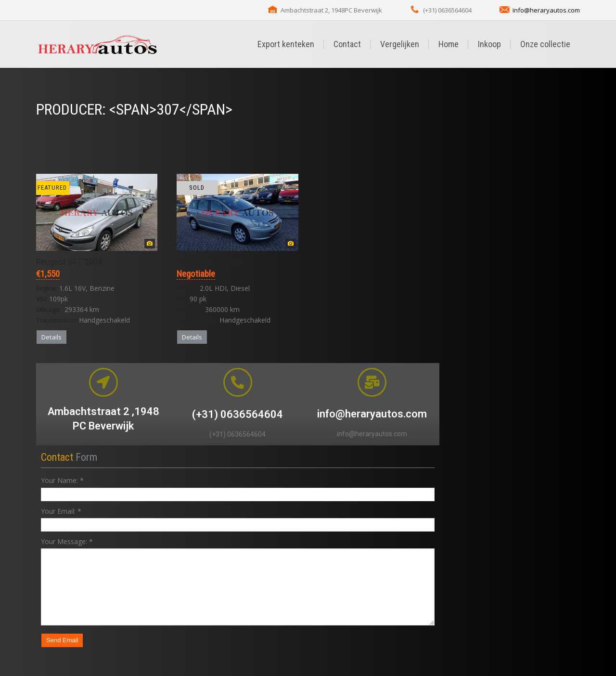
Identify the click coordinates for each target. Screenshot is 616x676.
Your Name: (62, 480)
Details (51, 337)
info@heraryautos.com (546, 10)
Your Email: (61, 511)
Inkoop (489, 44)
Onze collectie (545, 44)
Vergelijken (400, 44)
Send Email (62, 640)
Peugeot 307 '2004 (69, 262)
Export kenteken (286, 44)
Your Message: (67, 541)
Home (449, 44)
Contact (347, 44)
